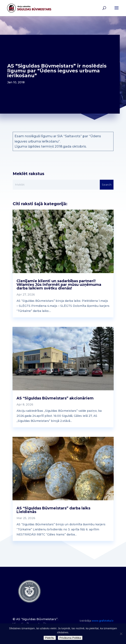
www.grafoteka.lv (103, 621)
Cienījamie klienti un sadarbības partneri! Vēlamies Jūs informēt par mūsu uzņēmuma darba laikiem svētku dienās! (59, 285)
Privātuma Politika (70, 638)
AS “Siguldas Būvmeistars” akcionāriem (55, 398)
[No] (121, 634)
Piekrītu (50, 638)
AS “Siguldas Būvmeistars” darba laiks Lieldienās (53, 510)
